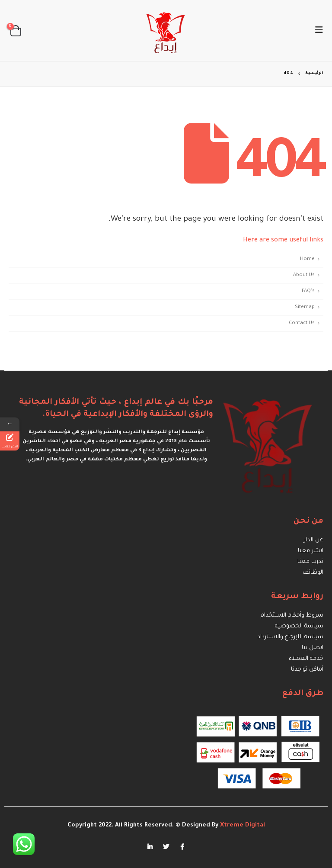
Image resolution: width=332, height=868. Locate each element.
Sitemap (305, 307)
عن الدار (314, 540)
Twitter (166, 847)
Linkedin (150, 847)
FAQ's (308, 291)
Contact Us (302, 323)
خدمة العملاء (306, 659)
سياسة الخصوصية (299, 626)
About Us (304, 275)
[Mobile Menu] (316, 31)
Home (307, 259)
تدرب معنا (310, 562)
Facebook (182, 847)
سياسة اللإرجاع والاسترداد (290, 637)
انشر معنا (311, 551)
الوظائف (313, 573)
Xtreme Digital (242, 825)
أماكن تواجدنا (307, 670)
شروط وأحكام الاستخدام (292, 616)
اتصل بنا (313, 648)
